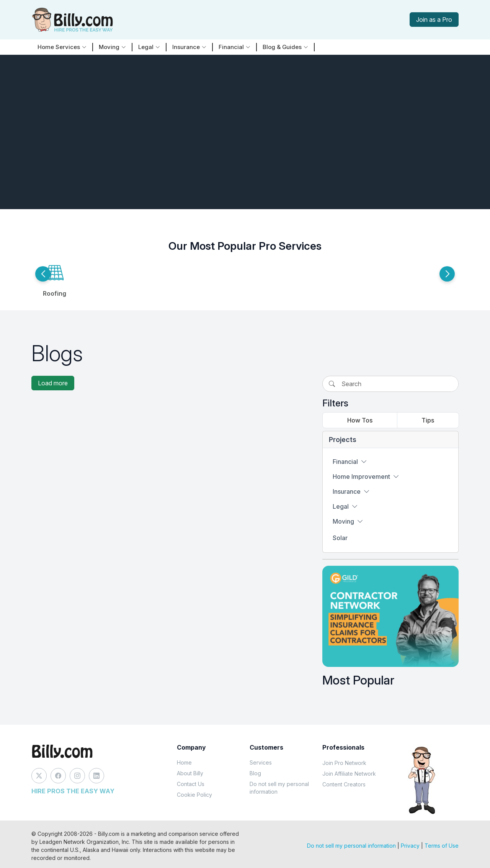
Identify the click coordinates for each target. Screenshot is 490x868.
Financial (350, 462)
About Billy (190, 773)
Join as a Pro (434, 20)
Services (261, 762)
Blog (255, 773)
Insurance (351, 491)
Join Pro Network (344, 763)
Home (184, 762)
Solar (340, 538)
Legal (345, 506)
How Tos (360, 420)
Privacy (410, 846)
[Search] (399, 384)
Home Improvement (366, 477)
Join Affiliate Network (349, 774)
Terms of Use (442, 846)
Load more (53, 383)
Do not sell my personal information (279, 788)
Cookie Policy (194, 795)
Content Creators (344, 784)
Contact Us (191, 784)
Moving (348, 521)
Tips (428, 420)
